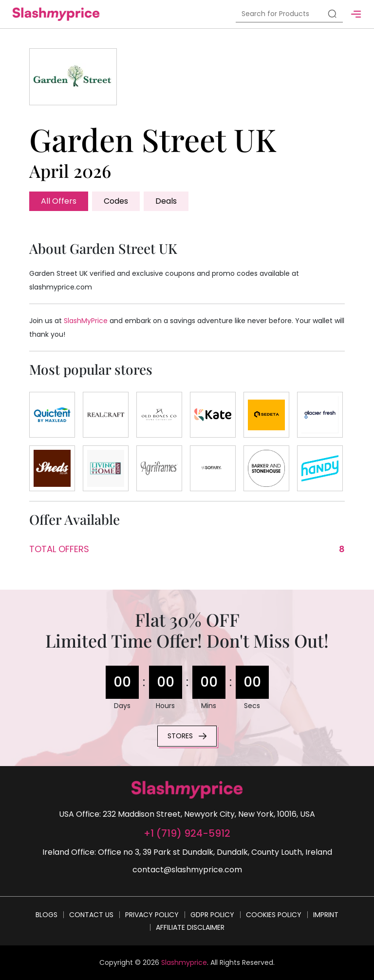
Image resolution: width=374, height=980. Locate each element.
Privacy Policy (152, 915)
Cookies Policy (274, 915)
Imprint (326, 915)
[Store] (52, 415)
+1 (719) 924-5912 (187, 833)
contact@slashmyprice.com (187, 870)
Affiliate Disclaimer (190, 927)
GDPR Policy (212, 915)
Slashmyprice (184, 962)
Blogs (47, 915)
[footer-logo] (187, 790)
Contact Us (91, 915)
